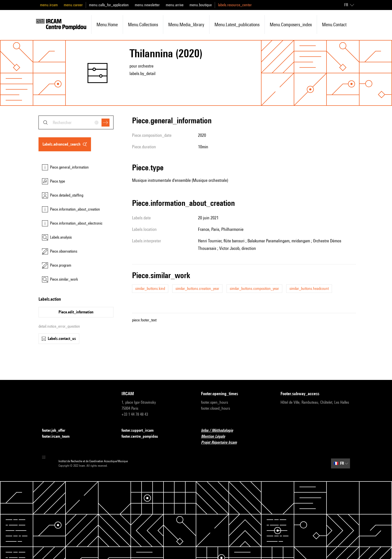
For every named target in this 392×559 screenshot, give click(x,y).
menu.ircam (49, 5)
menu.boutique (201, 5)
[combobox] (76, 122)
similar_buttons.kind (150, 289)
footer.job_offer (57, 431)
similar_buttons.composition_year (254, 289)
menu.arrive (175, 5)
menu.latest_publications (237, 25)
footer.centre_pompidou (143, 437)
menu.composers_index (291, 25)
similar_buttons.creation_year (197, 289)
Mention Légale (216, 437)
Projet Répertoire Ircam (222, 443)
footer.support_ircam (140, 431)
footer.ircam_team (59, 437)
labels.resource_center (235, 5)
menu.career (73, 5)
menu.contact (334, 25)
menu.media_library (186, 25)
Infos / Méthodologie (220, 431)
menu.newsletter (147, 5)
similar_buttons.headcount (309, 289)
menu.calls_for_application (109, 5)
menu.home (107, 25)
